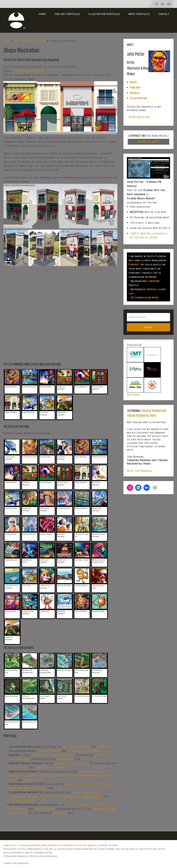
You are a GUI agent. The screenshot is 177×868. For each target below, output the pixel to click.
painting (33, 796)
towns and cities (100, 776)
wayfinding (31, 780)
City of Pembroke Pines (29, 71)
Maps (133, 82)
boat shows (86, 772)
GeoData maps (72, 796)
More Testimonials (139, 471)
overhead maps (93, 796)
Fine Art (135, 88)
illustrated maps (49, 751)
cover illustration (78, 784)
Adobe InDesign (44, 809)
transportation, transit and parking (62, 776)
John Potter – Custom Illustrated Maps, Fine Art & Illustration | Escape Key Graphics (50, 845)
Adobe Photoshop (77, 805)
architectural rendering (85, 751)
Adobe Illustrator (102, 805)
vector (76, 792)
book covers (105, 747)
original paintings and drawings (53, 755)
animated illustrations (51, 767)
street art (61, 788)
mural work (65, 759)
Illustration (138, 98)
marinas (14, 776)
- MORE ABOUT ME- (139, 117)
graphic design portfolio (72, 763)
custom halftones (21, 800)
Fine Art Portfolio (67, 14)
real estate (29, 776)
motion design (18, 767)
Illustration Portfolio (104, 14)
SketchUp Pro (18, 809)
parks (13, 780)
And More (133, 395)
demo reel (60, 813)
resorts (101, 772)
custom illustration (76, 747)
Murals (135, 93)
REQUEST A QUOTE (148, 142)
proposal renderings (32, 788)
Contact (164, 14)
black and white (51, 796)
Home (42, 14)
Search (148, 327)
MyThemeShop (21, 863)
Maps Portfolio (139, 14)
